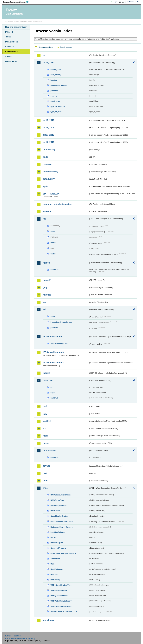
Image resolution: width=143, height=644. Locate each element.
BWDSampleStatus (58, 505)
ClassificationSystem (59, 516)
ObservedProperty (58, 548)
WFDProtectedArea (59, 590)
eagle (53, 393)
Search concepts (66, 47)
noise (46, 443)
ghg (45, 287)
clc (52, 387)
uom (45, 481)
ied (44, 309)
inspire (46, 373)
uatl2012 (54, 398)
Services (9, 57)
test (45, 473)
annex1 (53, 316)
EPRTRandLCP (51, 194)
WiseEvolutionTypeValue (61, 606)
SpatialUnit (55, 559)
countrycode (56, 70)
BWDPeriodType (57, 500)
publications (49, 451)
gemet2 (47, 280)
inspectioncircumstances (61, 322)
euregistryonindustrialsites (57, 204)
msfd (45, 436)
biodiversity (49, 150)
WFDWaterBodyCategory (61, 601)
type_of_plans (56, 112)
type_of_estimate (58, 106)
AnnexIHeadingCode (59, 344)
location (54, 80)
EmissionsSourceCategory (62, 527)
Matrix (53, 537)
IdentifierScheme (58, 532)
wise (45, 488)
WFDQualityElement (59, 596)
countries (54, 270)
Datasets (9, 32)
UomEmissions (57, 569)
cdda (45, 157)
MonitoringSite (57, 543)
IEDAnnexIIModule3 (53, 352)
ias (44, 302)
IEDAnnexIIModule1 (53, 337)
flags (53, 231)
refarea (53, 243)
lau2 (45, 414)
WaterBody (55, 580)
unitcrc (53, 254)
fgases (46, 263)
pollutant (54, 328)
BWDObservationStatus (60, 495)
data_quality (56, 75)
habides (47, 295)
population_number (59, 85)
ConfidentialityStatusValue (62, 521)
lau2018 (47, 421)
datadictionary (50, 172)
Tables (8, 37)
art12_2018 (49, 120)
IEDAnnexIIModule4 (53, 363)
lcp (44, 428)
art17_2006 (49, 128)
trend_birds (55, 101)
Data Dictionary (26, 22)
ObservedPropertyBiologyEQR (63, 553)
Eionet (16, 22)
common (47, 164)
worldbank (48, 620)
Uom (52, 564)
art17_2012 (49, 135)
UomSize (54, 574)
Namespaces (11, 61)
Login (115, 2)
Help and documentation (16, 27)
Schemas (9, 47)
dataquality (49, 179)
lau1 (45, 406)
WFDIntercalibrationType (61, 585)
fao (44, 219)
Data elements (12, 42)
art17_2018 (49, 142)
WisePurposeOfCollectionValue (64, 611)
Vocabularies (11, 52)
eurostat (47, 211)
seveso (47, 466)
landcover (48, 380)
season (53, 96)
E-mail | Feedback (13, 636)
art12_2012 (49, 63)
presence (54, 91)
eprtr (45, 186)
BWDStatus (55, 511)
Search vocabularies (46, 47)
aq (44, 55)
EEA (17, 2)
